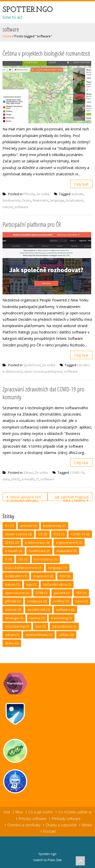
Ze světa (43, 194)
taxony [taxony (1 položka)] (37, 618)
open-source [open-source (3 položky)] (17, 593)
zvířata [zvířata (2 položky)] (66, 635)
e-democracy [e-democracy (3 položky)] (37, 542)
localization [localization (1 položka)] (16, 576)
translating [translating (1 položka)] (62, 618)
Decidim (83, 365)
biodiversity (12, 200)
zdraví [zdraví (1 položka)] (12, 635)
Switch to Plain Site (48, 860)
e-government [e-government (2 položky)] (69, 542)
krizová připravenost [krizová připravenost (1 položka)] (23, 568)
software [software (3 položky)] (65, 610)
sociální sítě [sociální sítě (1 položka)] (39, 610)
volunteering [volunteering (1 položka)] (17, 626)
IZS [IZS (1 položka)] (23, 559)
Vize (7, 812)
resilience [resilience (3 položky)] (37, 601)
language (57, 200)
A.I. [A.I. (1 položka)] (9, 526)
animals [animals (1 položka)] (29, 526)
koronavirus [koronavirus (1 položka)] (46, 559)
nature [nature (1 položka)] (12, 584)
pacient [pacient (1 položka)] (62, 593)
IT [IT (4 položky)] (8, 559)
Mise (19, 812)
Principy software (33, 819)
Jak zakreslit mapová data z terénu (72, 498)
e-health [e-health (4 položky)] (14, 551)
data (6, 479)
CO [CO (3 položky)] (43, 534)
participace (54, 371)
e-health (28, 479)
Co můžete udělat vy (75, 812)
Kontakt (50, 831)
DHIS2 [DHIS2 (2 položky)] (12, 542)
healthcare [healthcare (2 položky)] (39, 551)
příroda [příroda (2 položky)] (13, 601)
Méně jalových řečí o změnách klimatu (24, 498)
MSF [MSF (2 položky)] (65, 576)
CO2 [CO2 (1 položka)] (59, 534)
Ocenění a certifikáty (24, 825)
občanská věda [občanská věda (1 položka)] (57, 584)
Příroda (29, 194)
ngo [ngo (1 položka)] (31, 584)
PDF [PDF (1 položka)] (81, 593)
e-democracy (13, 371)
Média (87, 825)
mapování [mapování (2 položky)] (43, 576)
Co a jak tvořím (41, 812)
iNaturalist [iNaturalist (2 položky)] (66, 551)
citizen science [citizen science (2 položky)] (18, 534)
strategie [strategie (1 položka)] (14, 618)
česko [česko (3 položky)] (12, 643)
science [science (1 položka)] (13, 610)
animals (77, 194)
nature (8, 207)
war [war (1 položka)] (41, 626)
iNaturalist (41, 200)
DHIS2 (16, 479)
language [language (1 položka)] (58, 568)
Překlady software (66, 819)
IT (37, 479)
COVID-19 (77, 473)
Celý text (81, 184)
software (21, 207)
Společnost (32, 365)
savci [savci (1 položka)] (82, 601)
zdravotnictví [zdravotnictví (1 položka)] (64, 626)
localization (75, 200)
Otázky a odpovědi (61, 825)
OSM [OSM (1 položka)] (42, 593)
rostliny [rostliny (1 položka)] (61, 601)
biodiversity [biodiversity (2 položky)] (54, 526)
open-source (34, 371)
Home (7, 36)
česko (27, 200)
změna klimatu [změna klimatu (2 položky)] (39, 635)
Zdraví (28, 473)
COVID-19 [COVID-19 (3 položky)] (80, 534)
